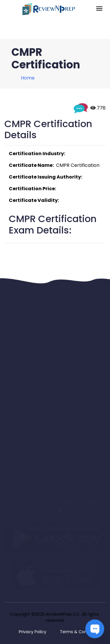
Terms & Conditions (80, 632)
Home (28, 78)
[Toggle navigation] (99, 9)
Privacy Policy (33, 632)
